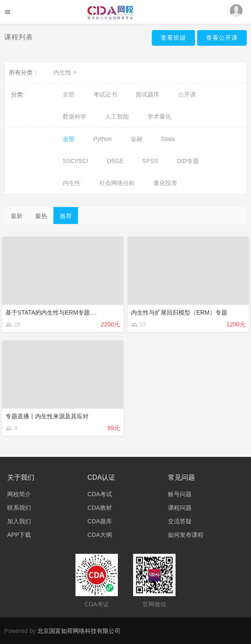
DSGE (115, 161)
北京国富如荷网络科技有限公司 (79, 631)
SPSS (150, 161)
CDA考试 (100, 494)
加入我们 (19, 521)
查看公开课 (222, 38)
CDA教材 (100, 508)
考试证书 (105, 94)
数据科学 (75, 116)
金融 (137, 139)
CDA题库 (100, 521)
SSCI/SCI (75, 161)
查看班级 (173, 38)
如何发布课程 (186, 535)
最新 (17, 216)
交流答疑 (180, 521)
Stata (168, 139)
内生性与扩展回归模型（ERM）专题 (179, 312)
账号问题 (180, 494)
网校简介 (19, 494)
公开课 (187, 94)
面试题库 (148, 94)
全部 (69, 94)
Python (103, 139)
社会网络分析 (117, 183)
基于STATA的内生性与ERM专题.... (51, 312)
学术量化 (159, 116)
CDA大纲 (100, 535)
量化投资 (165, 183)
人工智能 (117, 116)
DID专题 (188, 161)
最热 (41, 216)
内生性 (66, 72)
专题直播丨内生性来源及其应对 (47, 416)
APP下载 (19, 535)
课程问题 (180, 508)
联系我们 (19, 508)
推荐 (66, 216)
